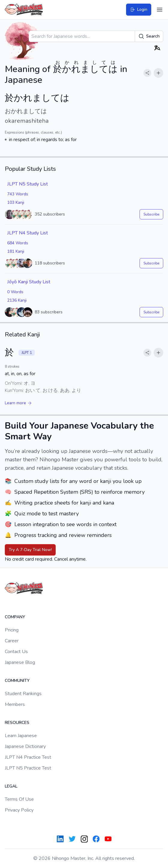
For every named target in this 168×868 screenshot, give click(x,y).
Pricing (12, 630)
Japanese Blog (20, 662)
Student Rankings (23, 694)
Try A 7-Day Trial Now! (30, 550)
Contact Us (16, 652)
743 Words (18, 194)
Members (15, 704)
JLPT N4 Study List (28, 233)
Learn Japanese (21, 736)
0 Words (15, 292)
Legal (11, 786)
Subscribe (151, 214)
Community (17, 681)
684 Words (18, 243)
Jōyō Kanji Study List (29, 282)
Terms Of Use (19, 799)
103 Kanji (16, 202)
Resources (17, 723)
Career (12, 641)
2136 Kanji (17, 300)
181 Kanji (16, 251)
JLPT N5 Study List (28, 184)
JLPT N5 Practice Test (28, 768)
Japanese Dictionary (25, 746)
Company (15, 617)
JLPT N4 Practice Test (28, 757)
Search (149, 36)
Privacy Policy (19, 810)
